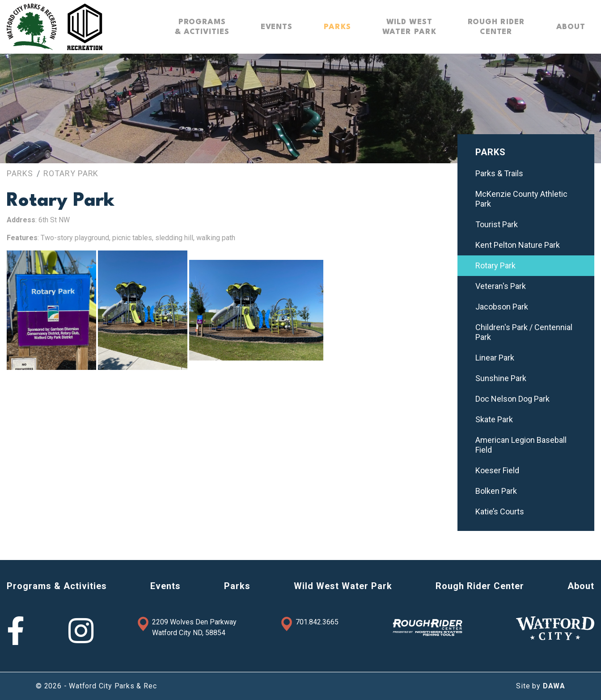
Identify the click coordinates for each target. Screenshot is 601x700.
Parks (20, 173)
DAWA (554, 686)
